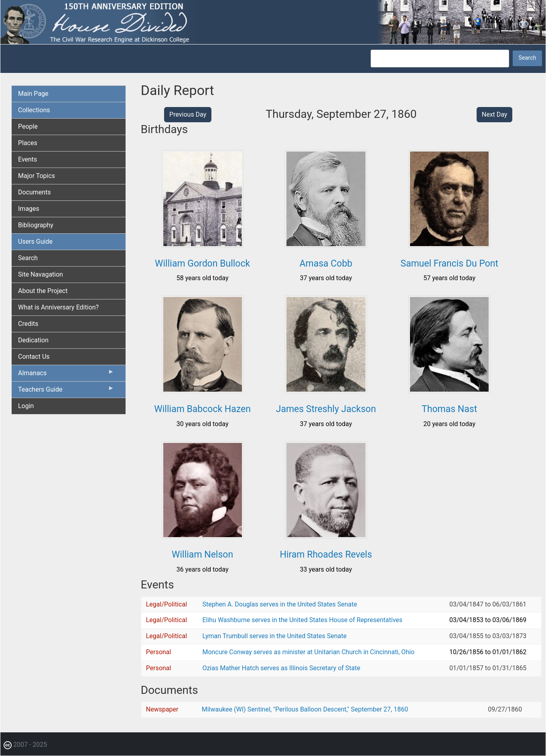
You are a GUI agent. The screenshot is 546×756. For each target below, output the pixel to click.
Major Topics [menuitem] (37, 176)
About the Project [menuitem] (43, 291)
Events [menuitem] (27, 159)
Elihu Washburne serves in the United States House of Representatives (302, 620)
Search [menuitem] (28, 258)
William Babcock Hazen (202, 409)
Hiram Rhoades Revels (326, 555)
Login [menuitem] (26, 406)
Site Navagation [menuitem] (41, 274)
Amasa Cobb (326, 264)
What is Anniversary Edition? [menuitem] (58, 307)
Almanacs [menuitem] (66, 375)
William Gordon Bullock (202, 264)
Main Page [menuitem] (33, 94)
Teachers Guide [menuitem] (66, 391)
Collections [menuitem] (34, 110)
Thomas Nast (449, 409)
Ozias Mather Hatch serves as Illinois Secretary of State (281, 668)
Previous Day (188, 114)
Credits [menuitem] (28, 324)
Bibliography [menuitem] (36, 225)
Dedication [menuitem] (33, 340)
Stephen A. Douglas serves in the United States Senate (279, 604)
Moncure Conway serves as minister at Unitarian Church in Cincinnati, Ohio (308, 652)
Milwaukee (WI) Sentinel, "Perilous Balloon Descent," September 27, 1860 (305, 709)
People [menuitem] (28, 126)
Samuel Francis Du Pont (449, 264)
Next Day (495, 114)
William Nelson (202, 555)
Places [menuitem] (28, 143)
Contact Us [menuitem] (34, 357)
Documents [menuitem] (35, 192)
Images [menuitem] (29, 209)
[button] (203, 245)
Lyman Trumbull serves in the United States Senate (274, 636)
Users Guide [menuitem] (35, 242)
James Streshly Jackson (326, 409)
